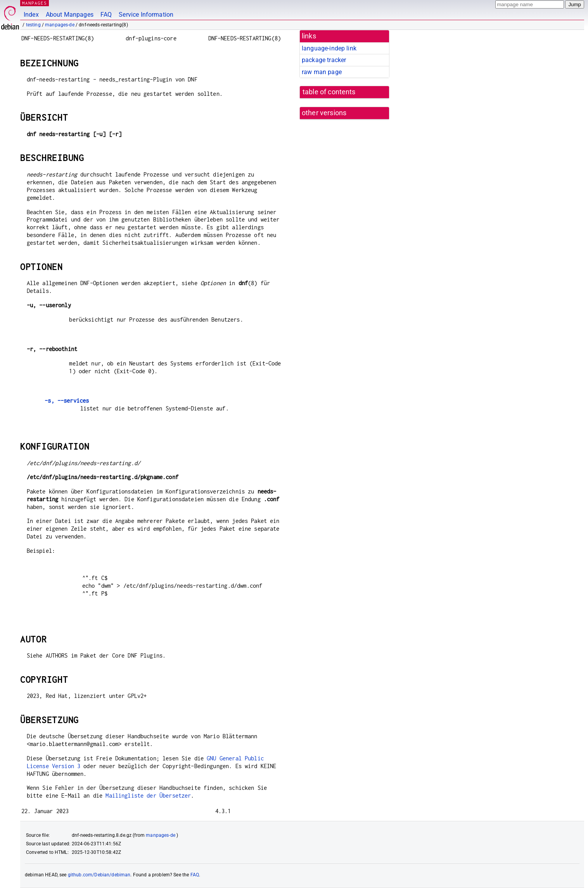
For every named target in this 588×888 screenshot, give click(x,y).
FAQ (106, 15)
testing (33, 25)
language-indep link (329, 48)
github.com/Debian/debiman (99, 875)
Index (31, 15)
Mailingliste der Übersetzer (148, 795)
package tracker (324, 60)
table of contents (329, 92)
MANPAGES (35, 3)
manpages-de (60, 25)
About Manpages (70, 15)
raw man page (322, 72)
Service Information (146, 15)
